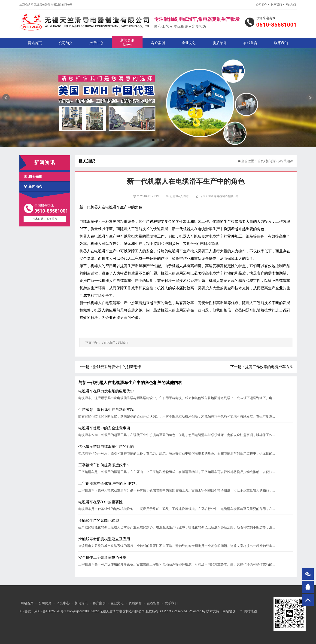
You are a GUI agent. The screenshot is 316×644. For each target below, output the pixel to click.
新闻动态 (33, 186)
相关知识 (33, 177)
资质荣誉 (220, 43)
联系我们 (276, 5)
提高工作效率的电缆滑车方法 (269, 367)
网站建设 (229, 611)
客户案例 (158, 43)
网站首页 (35, 43)
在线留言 (250, 43)
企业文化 (189, 43)
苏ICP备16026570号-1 (50, 611)
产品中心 (96, 43)
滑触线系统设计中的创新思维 (117, 367)
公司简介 (261, 5)
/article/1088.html (115, 342)
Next (310, 98)
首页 (261, 161)
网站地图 (291, 5)
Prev (6, 98)
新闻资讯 (127, 43)
